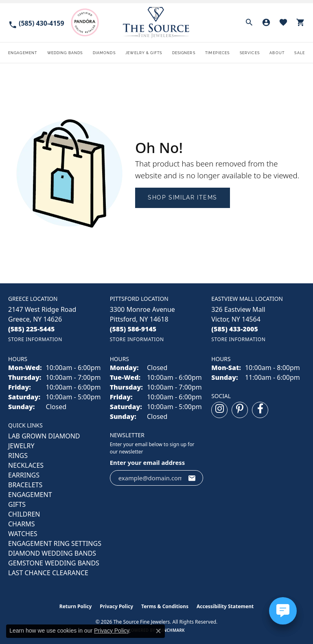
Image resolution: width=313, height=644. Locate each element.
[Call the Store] (32, 329)
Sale (299, 53)
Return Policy (76, 606)
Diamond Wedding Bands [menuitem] (52, 553)
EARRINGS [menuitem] (24, 475)
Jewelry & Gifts (144, 53)
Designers (184, 53)
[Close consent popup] (158, 631)
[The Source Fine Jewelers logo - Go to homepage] (156, 23)
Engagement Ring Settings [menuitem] (55, 543)
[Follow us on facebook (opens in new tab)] (260, 410)
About (277, 53)
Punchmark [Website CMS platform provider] (171, 630)
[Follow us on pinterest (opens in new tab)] (240, 410)
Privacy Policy (116, 606)
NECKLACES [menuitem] (26, 465)
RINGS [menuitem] (18, 456)
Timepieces (217, 53)
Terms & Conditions (165, 606)
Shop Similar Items (183, 197)
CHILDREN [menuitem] (24, 514)
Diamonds (104, 53)
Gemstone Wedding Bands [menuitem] (54, 563)
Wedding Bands (65, 53)
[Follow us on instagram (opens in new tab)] (219, 410)
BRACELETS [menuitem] (25, 485)
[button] (249, 22)
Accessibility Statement (225, 606)
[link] (36, 23)
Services (250, 53)
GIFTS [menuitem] (17, 504)
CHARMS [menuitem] (21, 524)
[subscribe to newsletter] (192, 478)
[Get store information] (35, 339)
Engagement (23, 53)
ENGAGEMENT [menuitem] (30, 495)
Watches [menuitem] (23, 534)
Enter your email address (148, 462)
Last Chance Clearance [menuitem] (48, 573)
